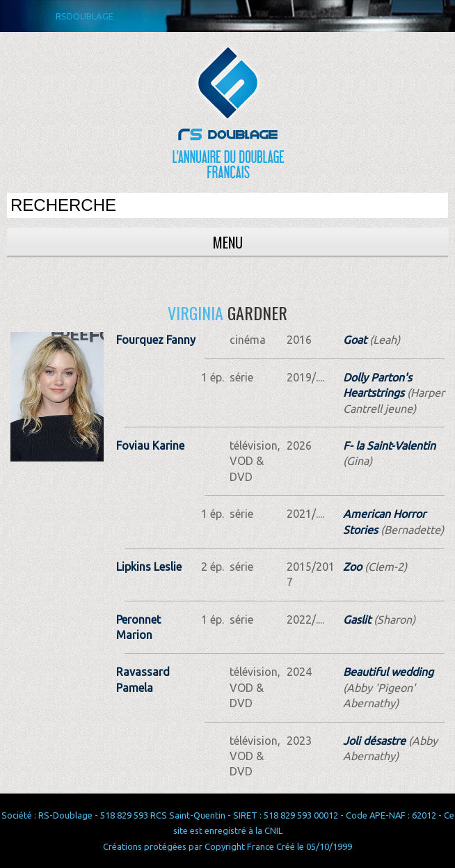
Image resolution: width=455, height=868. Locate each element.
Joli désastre (374, 741)
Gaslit (357, 620)
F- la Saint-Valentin (389, 445)
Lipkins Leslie (149, 567)
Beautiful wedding (388, 672)
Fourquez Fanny (156, 340)
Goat (355, 340)
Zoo (352, 567)
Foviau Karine (150, 445)
